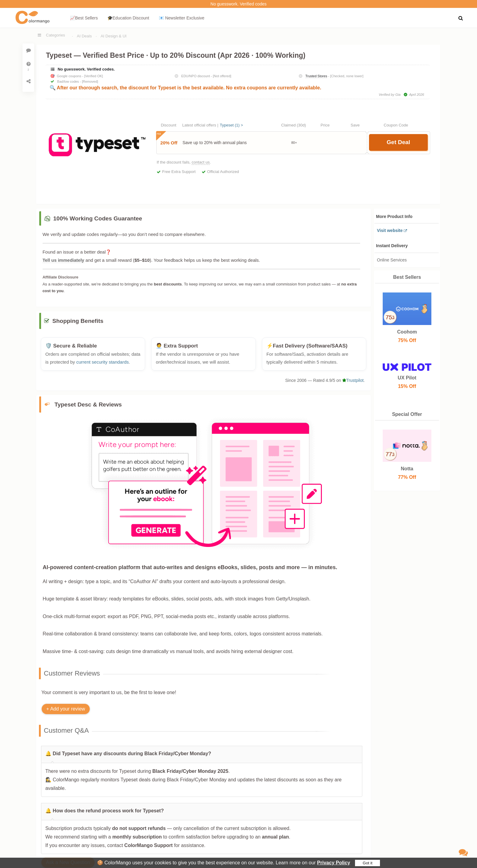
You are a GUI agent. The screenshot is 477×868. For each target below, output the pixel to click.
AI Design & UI (114, 36)
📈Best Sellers (84, 18)
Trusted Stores (316, 76)
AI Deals (84, 36)
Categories (56, 35)
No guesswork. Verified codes (238, 4)
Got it (367, 863)
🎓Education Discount (128, 18)
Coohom (407, 332)
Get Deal (398, 142)
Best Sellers (407, 277)
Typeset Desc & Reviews (88, 408)
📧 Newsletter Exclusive (182, 18)
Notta (407, 469)
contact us (201, 162)
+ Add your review (66, 712)
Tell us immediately (63, 260)
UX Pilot (407, 378)
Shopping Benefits (78, 324)
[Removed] (90, 81)
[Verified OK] (94, 76)
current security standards (103, 365)
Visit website (390, 230)
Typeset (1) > (232, 125)
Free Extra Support (179, 172)
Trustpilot (353, 384)
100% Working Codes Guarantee (98, 218)
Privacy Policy (334, 863)
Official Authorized (223, 172)
